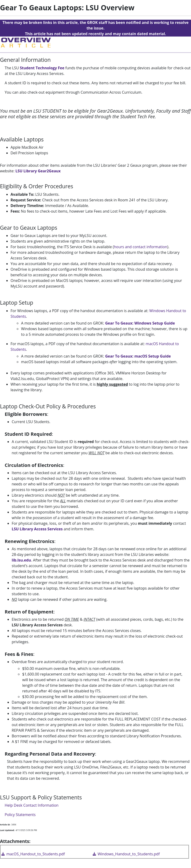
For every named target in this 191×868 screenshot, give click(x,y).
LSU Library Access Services (37, 529)
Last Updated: (7, 830)
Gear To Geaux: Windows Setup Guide (140, 323)
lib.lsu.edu (21, 560)
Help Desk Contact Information (32, 805)
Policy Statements (20, 815)
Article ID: (5, 825)
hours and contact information (141, 247)
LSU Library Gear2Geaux (38, 171)
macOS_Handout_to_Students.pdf (33, 854)
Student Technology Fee (42, 68)
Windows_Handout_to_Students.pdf (126, 854)
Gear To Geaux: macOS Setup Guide (138, 356)
